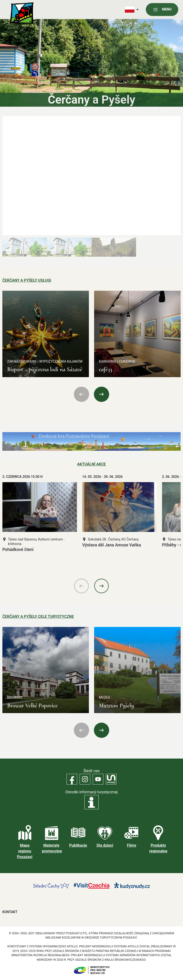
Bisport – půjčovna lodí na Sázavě (45, 369)
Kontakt (10, 912)
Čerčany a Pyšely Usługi (27, 280)
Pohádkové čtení (18, 550)
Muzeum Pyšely (116, 706)
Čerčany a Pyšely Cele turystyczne (38, 617)
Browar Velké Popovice (32, 706)
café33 (105, 369)
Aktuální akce (91, 464)
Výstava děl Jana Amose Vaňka (112, 545)
